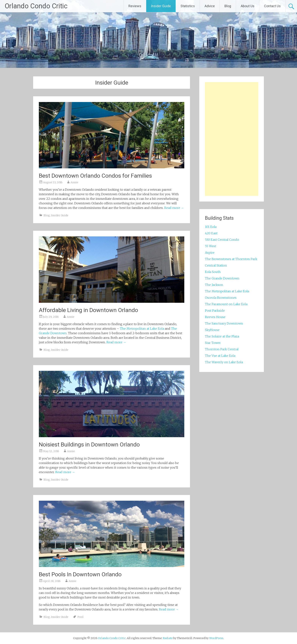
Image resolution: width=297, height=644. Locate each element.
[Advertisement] (232, 139)
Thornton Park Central (222, 349)
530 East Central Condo (222, 240)
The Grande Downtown (222, 278)
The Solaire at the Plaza (222, 336)
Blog (228, 6)
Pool (81, 617)
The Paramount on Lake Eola (226, 304)
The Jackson (214, 285)
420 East (211, 233)
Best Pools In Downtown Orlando (80, 574)
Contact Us (272, 6)
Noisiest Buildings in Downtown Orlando (89, 444)
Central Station (216, 265)
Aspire (210, 253)
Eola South (213, 272)
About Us (248, 6)
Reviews (135, 6)
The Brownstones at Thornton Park (231, 259)
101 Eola (211, 227)
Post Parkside (215, 311)
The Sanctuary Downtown (224, 323)
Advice (210, 6)
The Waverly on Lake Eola (224, 362)
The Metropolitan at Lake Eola (142, 329)
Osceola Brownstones (221, 298)
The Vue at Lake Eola (220, 356)
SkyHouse (212, 330)
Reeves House (215, 317)
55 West (211, 246)
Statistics (188, 6)
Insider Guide (161, 6)
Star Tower (213, 343)
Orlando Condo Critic (36, 6)
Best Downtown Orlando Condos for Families (95, 176)
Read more (174, 208)
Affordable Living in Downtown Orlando (88, 310)
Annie (74, 182)
